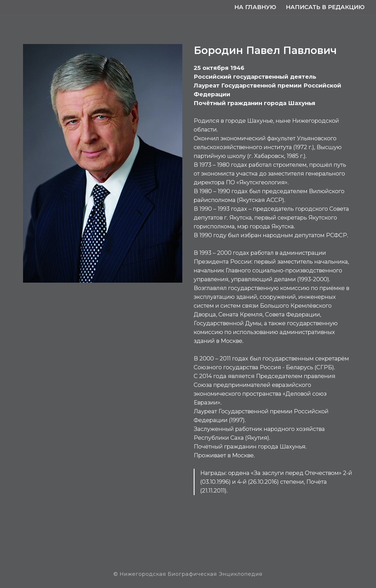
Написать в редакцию (325, 7)
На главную (255, 7)
